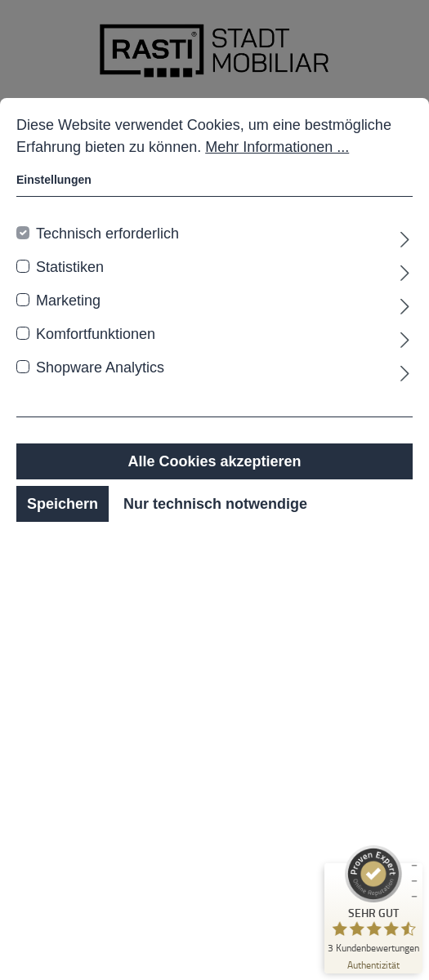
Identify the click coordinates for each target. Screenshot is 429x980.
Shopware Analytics (100, 367)
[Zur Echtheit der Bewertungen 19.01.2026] (373, 964)
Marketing (68, 301)
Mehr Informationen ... (277, 147)
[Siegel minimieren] (414, 881)
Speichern (63, 504)
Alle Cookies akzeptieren (214, 461)
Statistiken (70, 267)
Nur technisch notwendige (215, 504)
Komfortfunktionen (96, 334)
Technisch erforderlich (107, 234)
